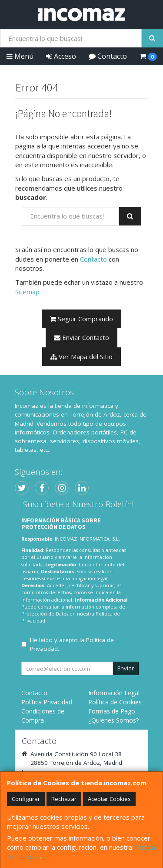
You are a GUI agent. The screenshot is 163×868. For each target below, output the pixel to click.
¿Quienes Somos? (113, 720)
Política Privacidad (47, 702)
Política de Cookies (115, 702)
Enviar (126, 668)
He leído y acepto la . (72, 644)
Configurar (26, 799)
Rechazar (64, 799)
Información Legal (114, 693)
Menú (20, 56)
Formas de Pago (112, 711)
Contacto (108, 56)
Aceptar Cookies (109, 799)
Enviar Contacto (81, 337)
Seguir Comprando (81, 319)
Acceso (61, 56)
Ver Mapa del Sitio (81, 357)
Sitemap (27, 292)
